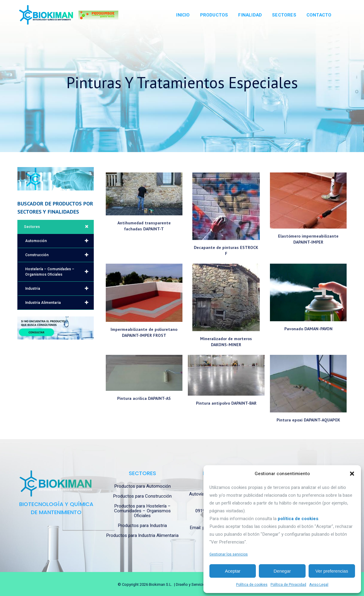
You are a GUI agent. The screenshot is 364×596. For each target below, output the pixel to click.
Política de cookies (252, 585)
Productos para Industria (142, 526)
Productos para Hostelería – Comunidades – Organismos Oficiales (142, 511)
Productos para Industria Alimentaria (142, 535)
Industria (59, 289)
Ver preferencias (332, 571)
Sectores (59, 227)
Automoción (59, 241)
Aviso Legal (319, 585)
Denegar (282, 571)
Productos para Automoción (142, 486)
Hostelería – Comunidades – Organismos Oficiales (59, 272)
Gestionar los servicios (229, 554)
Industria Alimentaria (59, 303)
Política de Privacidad (288, 585)
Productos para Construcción (142, 496)
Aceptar (233, 571)
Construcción (59, 255)
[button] (352, 474)
